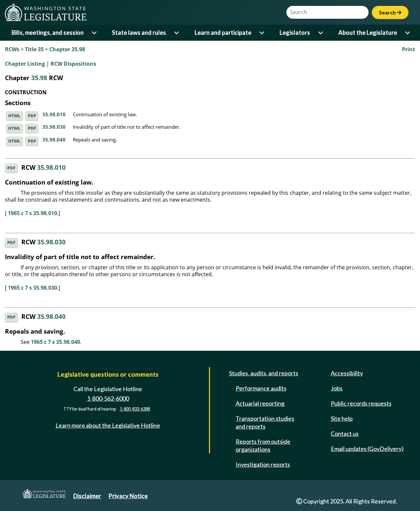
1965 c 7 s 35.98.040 (55, 342)
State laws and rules (139, 33)
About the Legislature (368, 33)
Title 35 (34, 49)
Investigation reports (263, 464)
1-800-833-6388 (135, 409)
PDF (32, 116)
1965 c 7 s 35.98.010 (32, 213)
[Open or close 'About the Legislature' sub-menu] (408, 33)
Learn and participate (223, 33)
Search (390, 12)
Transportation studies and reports (265, 422)
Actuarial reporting (260, 403)
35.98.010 (54, 114)
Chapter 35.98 (67, 49)
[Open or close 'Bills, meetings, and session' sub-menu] (95, 33)
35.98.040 (54, 140)
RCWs (12, 49)
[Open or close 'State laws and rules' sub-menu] (177, 33)
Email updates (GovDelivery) (367, 449)
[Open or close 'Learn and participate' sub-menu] (262, 33)
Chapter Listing (25, 64)
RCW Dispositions (73, 64)
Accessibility (347, 373)
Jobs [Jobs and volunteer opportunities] (337, 388)
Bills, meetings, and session (48, 33)
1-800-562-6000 (108, 398)
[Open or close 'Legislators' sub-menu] (321, 33)
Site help (342, 418)
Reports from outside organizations (263, 445)
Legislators (295, 33)
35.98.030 (54, 127)
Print (409, 49)
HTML (14, 116)
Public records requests (361, 403)
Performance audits (261, 388)
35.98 (39, 78)
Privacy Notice (128, 496)
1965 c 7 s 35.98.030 (32, 288)
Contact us (345, 433)
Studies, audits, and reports (264, 373)
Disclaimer (87, 496)
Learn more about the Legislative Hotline (108, 425)
